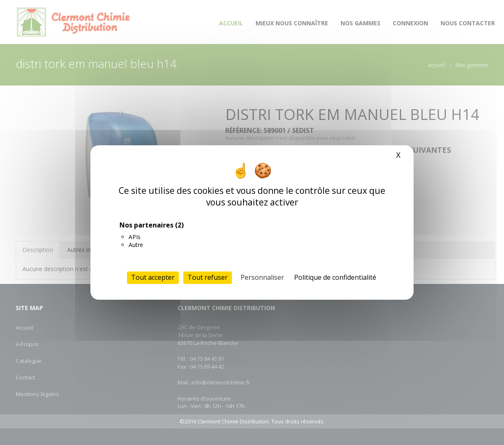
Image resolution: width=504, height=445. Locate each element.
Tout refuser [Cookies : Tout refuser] (208, 277)
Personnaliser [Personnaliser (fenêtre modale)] (262, 277)
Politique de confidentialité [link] (335, 277)
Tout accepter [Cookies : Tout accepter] (153, 277)
